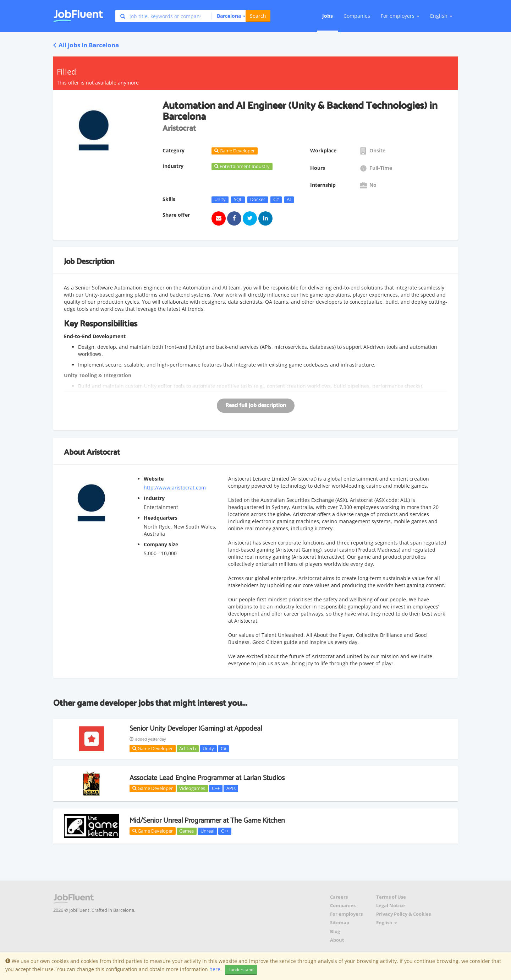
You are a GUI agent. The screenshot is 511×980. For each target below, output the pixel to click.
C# (276, 200)
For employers (346, 914)
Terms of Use (391, 897)
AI (289, 200)
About (337, 940)
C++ (216, 788)
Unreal (207, 831)
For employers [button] (400, 16)
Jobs (328, 16)
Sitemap (340, 923)
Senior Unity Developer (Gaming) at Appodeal (196, 729)
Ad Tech (188, 748)
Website (154, 479)
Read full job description (256, 405)
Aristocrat (103, 453)
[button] (228, 16)
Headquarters (161, 518)
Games (186, 831)
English (441, 16)
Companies (357, 16)
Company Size (161, 544)
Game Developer (153, 748)
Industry (154, 498)
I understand (241, 970)
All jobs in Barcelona (86, 45)
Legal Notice (391, 906)
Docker (258, 200)
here (215, 969)
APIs (231, 788)
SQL (238, 200)
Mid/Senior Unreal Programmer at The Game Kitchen (207, 821)
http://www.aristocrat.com (175, 488)
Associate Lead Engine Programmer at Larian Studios (207, 778)
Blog (335, 932)
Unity (220, 200)
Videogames (192, 788)
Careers (339, 897)
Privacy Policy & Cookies (403, 914)
